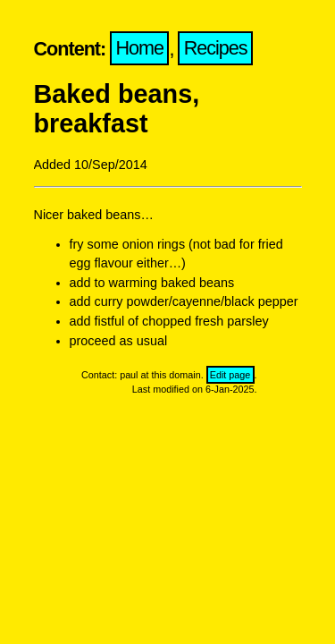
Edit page (230, 375)
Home (140, 49)
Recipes (216, 49)
